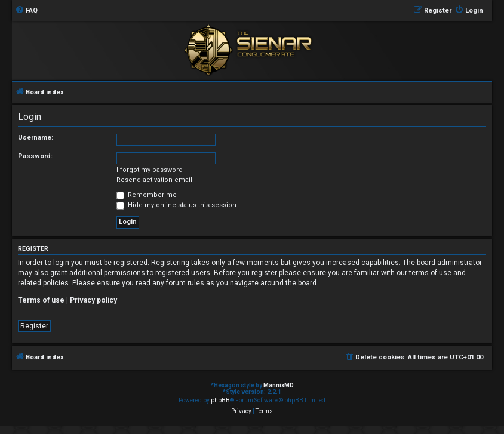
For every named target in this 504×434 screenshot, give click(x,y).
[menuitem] (26, 11)
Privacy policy (93, 300)
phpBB (220, 400)
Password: (35, 156)
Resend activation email (154, 180)
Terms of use (41, 300)
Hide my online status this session (176, 205)
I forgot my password (150, 170)
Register (34, 326)
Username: (36, 138)
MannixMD (279, 385)
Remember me (147, 195)
